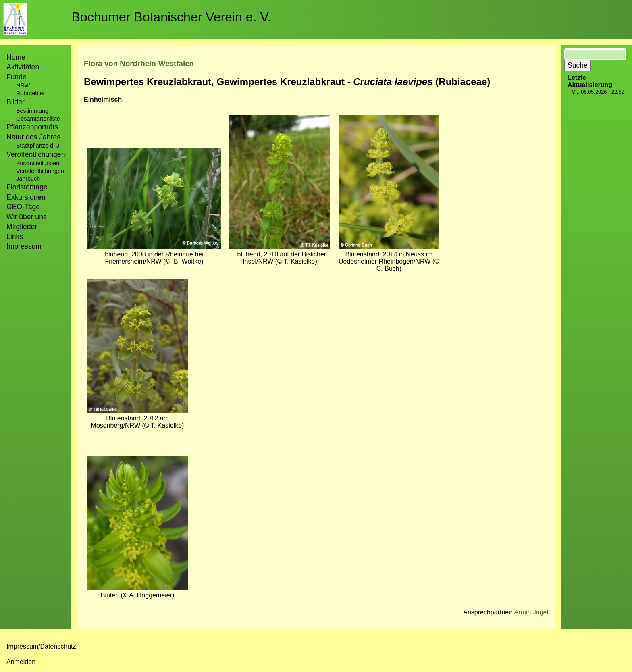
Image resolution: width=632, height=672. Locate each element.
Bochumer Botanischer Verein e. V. (172, 17)
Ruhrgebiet (30, 93)
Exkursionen (26, 197)
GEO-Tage (23, 207)
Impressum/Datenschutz (41, 646)
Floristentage (27, 187)
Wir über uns (27, 217)
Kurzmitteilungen (38, 163)
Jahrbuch (28, 179)
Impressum (24, 246)
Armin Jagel (531, 612)
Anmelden (21, 662)
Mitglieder (22, 227)
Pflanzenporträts (32, 127)
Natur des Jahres (33, 137)
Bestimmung (32, 111)
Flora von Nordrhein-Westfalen (139, 63)
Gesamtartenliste (38, 119)
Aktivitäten (23, 67)
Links (15, 237)
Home (16, 57)
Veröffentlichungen (40, 171)
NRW (23, 85)
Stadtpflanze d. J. (38, 146)
